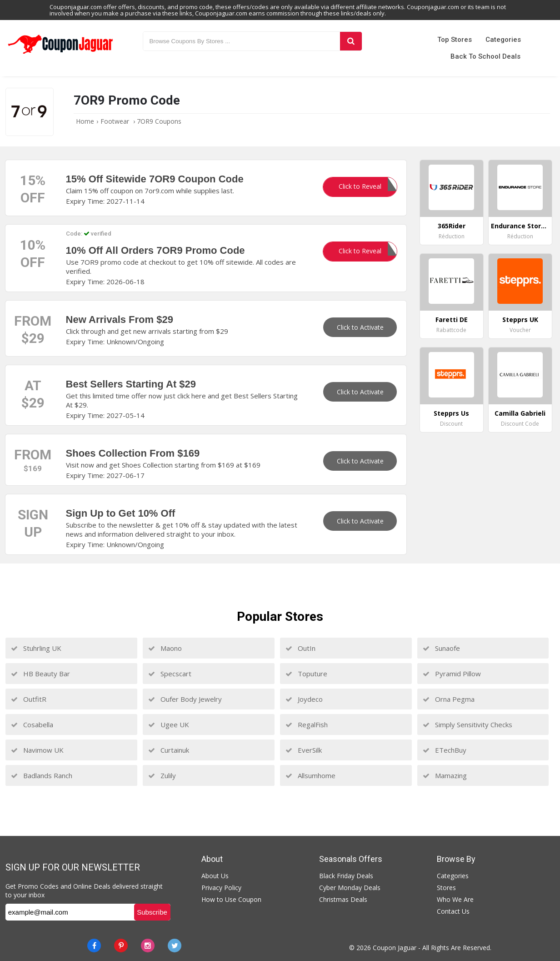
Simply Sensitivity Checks (467, 725)
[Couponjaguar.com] (60, 54)
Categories (503, 40)
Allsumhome (310, 775)
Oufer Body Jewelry (185, 699)
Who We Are (455, 899)
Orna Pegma (449, 699)
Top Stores (455, 40)
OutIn (300, 648)
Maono (165, 648)
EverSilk (304, 750)
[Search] (351, 41)
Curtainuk (169, 750)
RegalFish (307, 725)
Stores (446, 888)
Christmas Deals (343, 899)
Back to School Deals (485, 56)
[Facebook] (94, 946)
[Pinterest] (121, 946)
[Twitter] (175, 946)
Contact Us (453, 911)
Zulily (162, 775)
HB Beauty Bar (40, 674)
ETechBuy (445, 750)
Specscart (170, 674)
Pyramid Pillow (452, 674)
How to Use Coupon (231, 899)
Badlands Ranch (42, 775)
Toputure (306, 674)
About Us (215, 876)
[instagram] (148, 946)
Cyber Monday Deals (350, 888)
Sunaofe (441, 648)
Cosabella (32, 725)
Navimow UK (37, 750)
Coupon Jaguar (395, 948)
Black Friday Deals (346, 876)
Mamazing (445, 775)
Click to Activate (360, 327)
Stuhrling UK (36, 648)
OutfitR (29, 699)
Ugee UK (169, 725)
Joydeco (304, 699)
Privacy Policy (221, 888)
